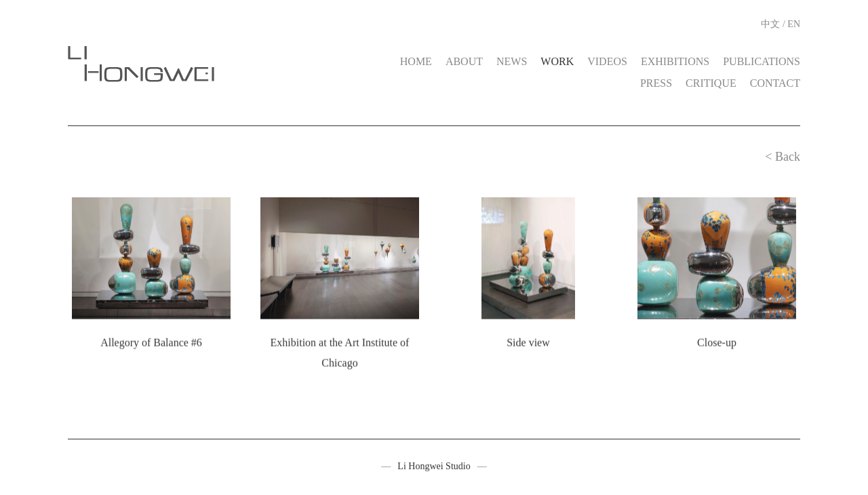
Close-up (717, 342)
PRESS (656, 83)
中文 (770, 24)
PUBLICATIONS (762, 61)
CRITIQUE (711, 83)
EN (794, 24)
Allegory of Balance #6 (151, 342)
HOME (416, 61)
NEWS (512, 61)
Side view (528, 342)
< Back (783, 157)
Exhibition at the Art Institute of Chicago (340, 352)
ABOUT (464, 61)
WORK (557, 61)
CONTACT (775, 83)
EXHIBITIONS (675, 61)
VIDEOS (607, 61)
